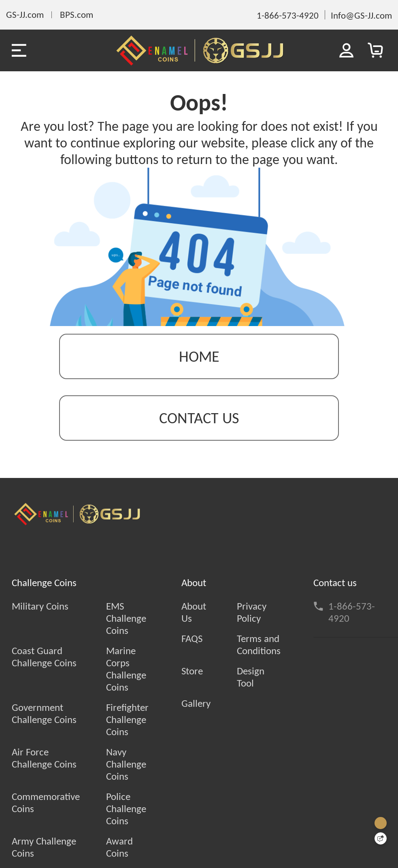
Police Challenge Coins (126, 809)
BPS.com (77, 15)
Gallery (196, 704)
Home (199, 356)
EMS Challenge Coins (126, 618)
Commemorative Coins (46, 803)
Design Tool (251, 677)
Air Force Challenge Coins (44, 758)
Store (192, 671)
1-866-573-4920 (352, 612)
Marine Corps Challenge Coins (126, 669)
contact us (199, 418)
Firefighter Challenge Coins (127, 720)
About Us (194, 612)
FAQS (192, 639)
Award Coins (119, 847)
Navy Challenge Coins (126, 764)
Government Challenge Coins (44, 714)
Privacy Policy (252, 612)
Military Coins (40, 606)
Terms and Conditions (259, 645)
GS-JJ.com (25, 15)
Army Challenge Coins (44, 847)
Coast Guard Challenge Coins (44, 657)
